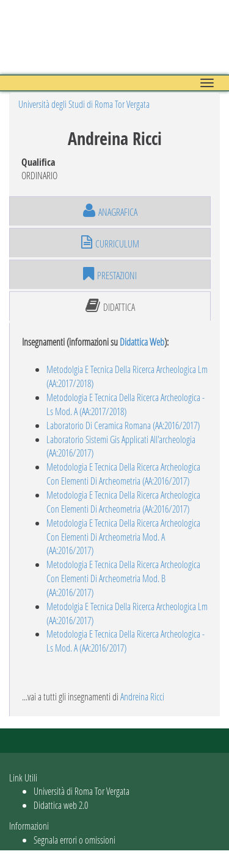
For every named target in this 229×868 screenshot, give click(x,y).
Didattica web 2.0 (61, 805)
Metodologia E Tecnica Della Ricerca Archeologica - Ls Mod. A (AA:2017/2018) (125, 404)
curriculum (110, 243)
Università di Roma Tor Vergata (82, 791)
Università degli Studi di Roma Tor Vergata (84, 104)
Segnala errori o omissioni (75, 840)
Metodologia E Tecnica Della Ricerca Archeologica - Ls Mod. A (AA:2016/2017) (125, 641)
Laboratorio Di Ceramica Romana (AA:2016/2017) (123, 425)
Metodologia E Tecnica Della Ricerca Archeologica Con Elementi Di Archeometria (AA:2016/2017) (123, 474)
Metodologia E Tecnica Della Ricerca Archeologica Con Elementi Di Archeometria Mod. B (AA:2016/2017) (123, 578)
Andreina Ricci (142, 696)
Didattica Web (142, 342)
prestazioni (110, 274)
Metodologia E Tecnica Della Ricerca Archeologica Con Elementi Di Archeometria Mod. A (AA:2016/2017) (123, 537)
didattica (110, 306)
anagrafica (110, 211)
